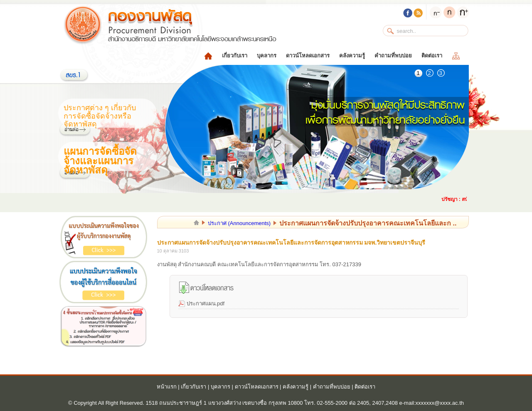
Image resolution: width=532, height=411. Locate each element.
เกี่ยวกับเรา (235, 56)
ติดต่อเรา (432, 56)
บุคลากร (267, 56)
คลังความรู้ (352, 56)
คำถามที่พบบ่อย (393, 56)
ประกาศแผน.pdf (206, 303)
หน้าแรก (167, 387)
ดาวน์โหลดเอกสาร (308, 56)
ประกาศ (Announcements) (239, 223)
